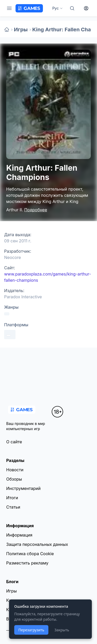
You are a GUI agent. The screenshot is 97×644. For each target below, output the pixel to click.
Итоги (12, 498)
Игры (21, 30)
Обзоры (14, 479)
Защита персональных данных (37, 544)
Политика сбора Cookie (30, 554)
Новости (15, 470)
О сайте (14, 442)
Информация (19, 535)
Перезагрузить (31, 630)
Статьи (13, 507)
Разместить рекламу (27, 563)
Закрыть (62, 630)
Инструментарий (23, 488)
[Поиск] (72, 8)
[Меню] (9, 8)
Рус (58, 8)
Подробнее (36, 210)
